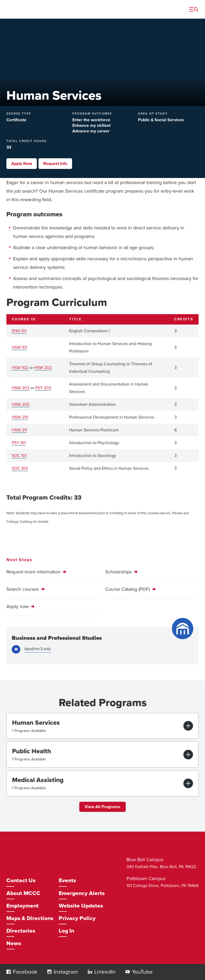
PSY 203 (43, 388)
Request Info (55, 164)
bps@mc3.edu (38, 649)
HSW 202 (43, 368)
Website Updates (81, 906)
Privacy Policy (77, 918)
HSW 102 (20, 368)
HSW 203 (21, 388)
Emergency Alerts (82, 893)
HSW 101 (19, 347)
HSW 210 (20, 417)
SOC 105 (20, 468)
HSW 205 (21, 404)
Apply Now (22, 164)
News (14, 943)
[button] (9, 972)
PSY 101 (19, 443)
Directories (21, 931)
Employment (23, 906)
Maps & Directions (30, 918)
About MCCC (23, 893)
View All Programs (102, 807)
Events (67, 880)
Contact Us (21, 880)
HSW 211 (19, 430)
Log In (66, 931)
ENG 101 (19, 331)
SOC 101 (19, 456)
